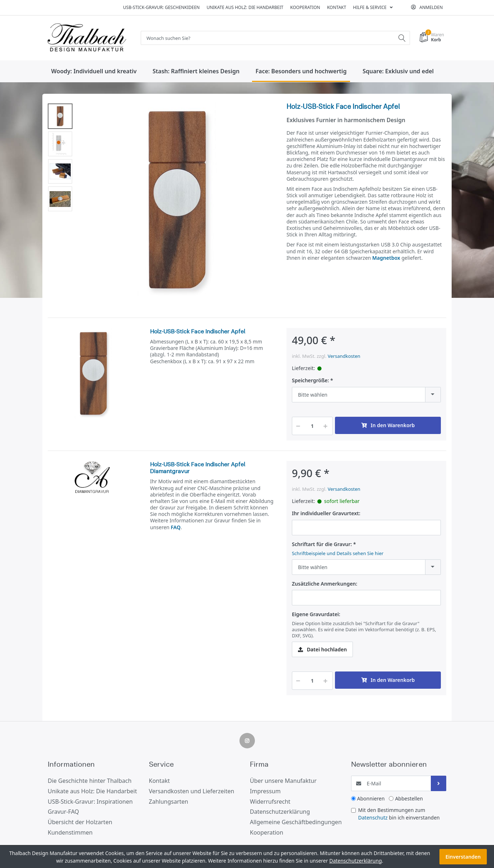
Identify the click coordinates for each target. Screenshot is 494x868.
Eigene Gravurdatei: (316, 615)
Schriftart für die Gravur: (322, 545)
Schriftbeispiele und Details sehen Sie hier (338, 554)
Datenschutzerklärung (355, 861)
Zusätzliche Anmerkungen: (325, 584)
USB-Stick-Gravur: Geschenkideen (161, 7)
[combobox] (366, 395)
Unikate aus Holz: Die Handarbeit (245, 7)
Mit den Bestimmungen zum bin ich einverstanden (399, 814)
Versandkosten (344, 356)
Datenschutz (373, 818)
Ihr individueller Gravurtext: (326, 514)
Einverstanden (463, 857)
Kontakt (337, 7)
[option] (178, 201)
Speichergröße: (310, 381)
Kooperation (305, 7)
